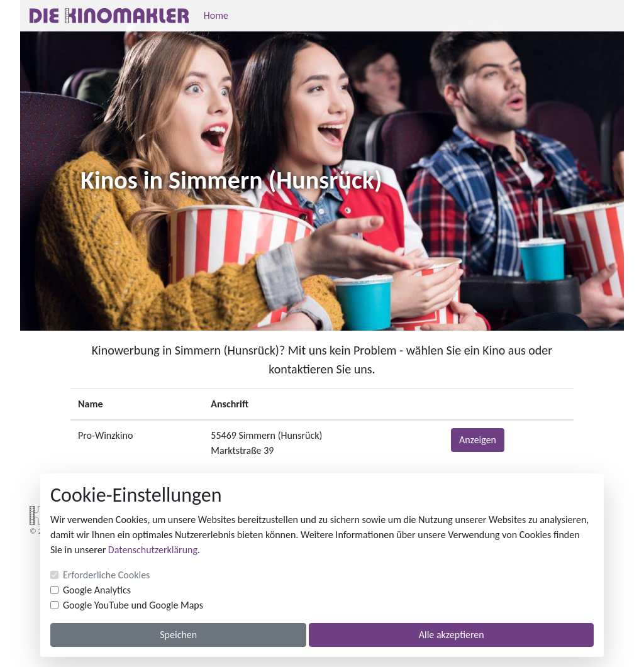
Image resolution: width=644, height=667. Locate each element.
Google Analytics (97, 590)
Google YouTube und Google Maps (133, 605)
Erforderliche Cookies (106, 575)
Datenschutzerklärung (153, 550)
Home (216, 15)
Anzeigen (478, 440)
